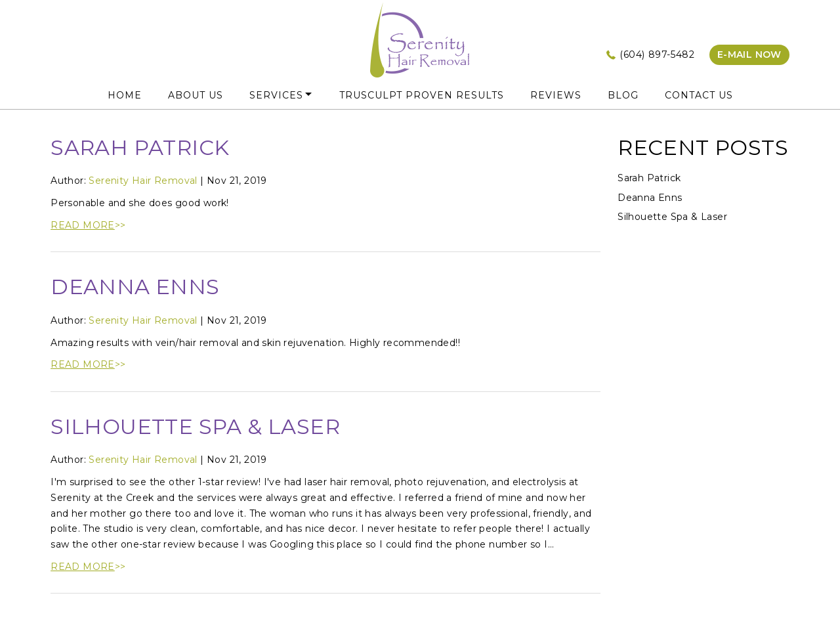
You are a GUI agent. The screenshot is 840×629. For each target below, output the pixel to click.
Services (276, 95)
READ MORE (83, 225)
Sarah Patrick (140, 147)
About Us (196, 95)
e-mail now (749, 54)
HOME (125, 95)
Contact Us (699, 95)
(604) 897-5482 (657, 54)
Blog (623, 95)
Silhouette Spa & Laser (195, 426)
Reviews (556, 95)
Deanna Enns (135, 287)
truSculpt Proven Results (422, 95)
